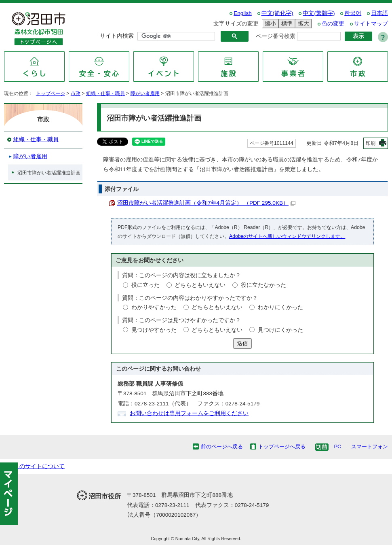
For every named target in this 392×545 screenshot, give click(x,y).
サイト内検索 (117, 36)
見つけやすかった (154, 330)
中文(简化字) (277, 13)
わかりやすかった (154, 307)
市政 (76, 93)
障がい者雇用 (145, 93)
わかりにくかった (280, 307)
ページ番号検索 (276, 36)
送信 (242, 343)
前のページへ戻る (222, 446)
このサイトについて (39, 466)
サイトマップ (371, 24)
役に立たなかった (263, 285)
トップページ (51, 93)
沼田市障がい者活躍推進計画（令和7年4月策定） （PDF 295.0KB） (206, 203)
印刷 (371, 143)
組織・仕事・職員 (105, 93)
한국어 (353, 13)
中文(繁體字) (319, 13)
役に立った (145, 285)
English (243, 13)
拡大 (302, 24)
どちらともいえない (200, 285)
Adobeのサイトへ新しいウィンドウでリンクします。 (287, 236)
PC (337, 446)
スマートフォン (370, 446)
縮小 (269, 24)
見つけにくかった (280, 330)
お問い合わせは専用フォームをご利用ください (189, 413)
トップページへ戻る (282, 446)
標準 (286, 24)
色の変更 (333, 24)
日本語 (379, 13)
